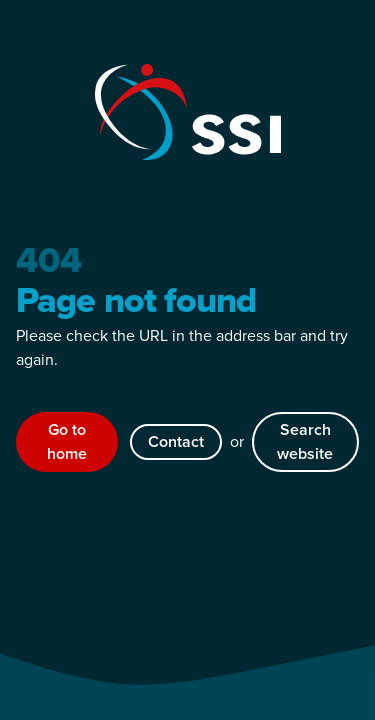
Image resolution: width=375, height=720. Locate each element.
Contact (176, 441)
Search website (305, 441)
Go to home (67, 441)
